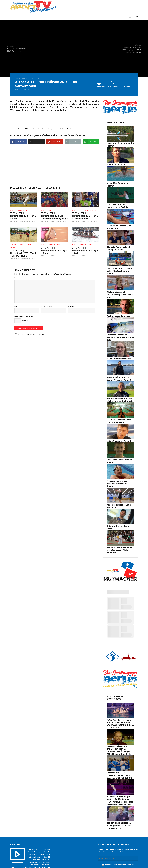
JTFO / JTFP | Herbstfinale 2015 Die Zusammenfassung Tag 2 (54, 223)
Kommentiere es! (35, 90)
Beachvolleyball (17, 251)
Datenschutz (91, 864)
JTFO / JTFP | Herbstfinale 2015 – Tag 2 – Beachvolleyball (23, 260)
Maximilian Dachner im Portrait (120, 182)
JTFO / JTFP (19, 78)
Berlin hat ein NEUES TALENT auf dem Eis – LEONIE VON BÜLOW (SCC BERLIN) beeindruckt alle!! (120, 728)
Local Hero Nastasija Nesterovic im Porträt (116, 202)
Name (17, 311)
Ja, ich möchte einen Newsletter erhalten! (30, 339)
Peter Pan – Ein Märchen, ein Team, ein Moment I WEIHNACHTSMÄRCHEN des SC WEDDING (120, 703)
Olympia (26, 78)
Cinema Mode (113, 84)
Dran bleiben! (127, 84)
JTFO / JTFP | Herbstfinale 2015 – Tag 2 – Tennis (54, 256)
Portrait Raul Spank (115, 164)
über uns (82, 864)
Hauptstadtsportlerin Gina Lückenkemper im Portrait (118, 389)
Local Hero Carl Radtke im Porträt (118, 448)
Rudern (89, 251)
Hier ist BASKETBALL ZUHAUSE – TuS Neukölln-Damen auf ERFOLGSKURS (120, 753)
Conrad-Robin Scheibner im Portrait (119, 144)
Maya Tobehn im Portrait (118, 348)
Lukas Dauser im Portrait (118, 429)
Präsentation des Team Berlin (120, 509)
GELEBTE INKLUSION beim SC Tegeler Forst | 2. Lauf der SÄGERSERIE (120, 801)
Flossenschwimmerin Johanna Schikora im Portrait (120, 469)
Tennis (58, 251)
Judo (20, 217)
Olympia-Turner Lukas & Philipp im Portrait (117, 243)
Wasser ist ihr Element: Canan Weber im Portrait (120, 368)
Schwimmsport (35, 78)
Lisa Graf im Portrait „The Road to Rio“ (120, 223)
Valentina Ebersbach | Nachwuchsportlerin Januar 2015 (119, 327)
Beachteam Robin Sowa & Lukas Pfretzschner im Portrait (120, 264)
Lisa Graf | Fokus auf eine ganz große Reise (120, 409)
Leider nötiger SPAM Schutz (24, 321)
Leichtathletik (86, 217)
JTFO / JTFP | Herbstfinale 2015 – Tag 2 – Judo (23, 221)
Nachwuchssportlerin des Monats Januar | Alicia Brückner (118, 530)
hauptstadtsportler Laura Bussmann (118, 490)
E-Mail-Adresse (47, 311)
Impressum (101, 864)
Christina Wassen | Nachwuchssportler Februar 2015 (119, 286)
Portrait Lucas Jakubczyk (118, 307)
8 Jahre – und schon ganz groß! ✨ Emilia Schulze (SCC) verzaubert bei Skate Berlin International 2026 (120, 777)
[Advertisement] (111, 5)
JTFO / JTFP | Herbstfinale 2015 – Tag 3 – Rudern (85, 256)
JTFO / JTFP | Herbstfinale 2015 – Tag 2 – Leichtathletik (85, 223)
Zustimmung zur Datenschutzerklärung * (118, 839)
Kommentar (19, 282)
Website (71, 311)
